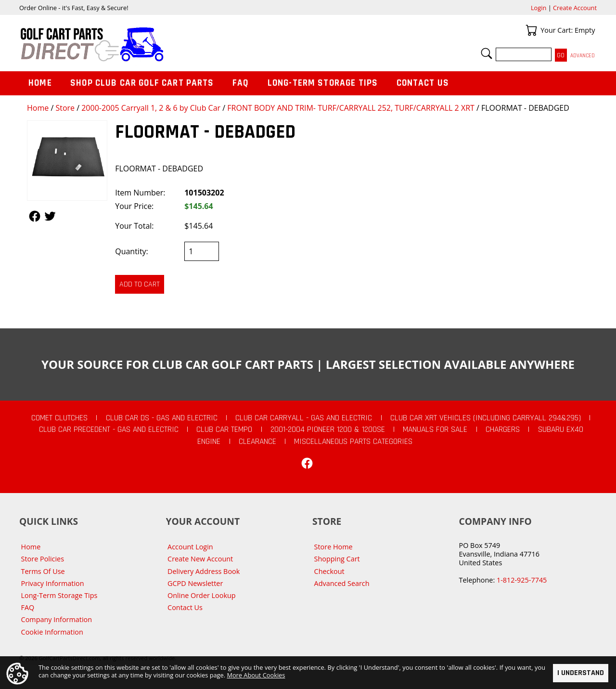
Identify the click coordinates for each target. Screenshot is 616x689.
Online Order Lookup (202, 595)
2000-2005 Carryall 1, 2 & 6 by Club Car (151, 108)
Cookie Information (52, 632)
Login (539, 8)
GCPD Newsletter (195, 583)
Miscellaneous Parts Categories (353, 442)
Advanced (583, 56)
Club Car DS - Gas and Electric (162, 418)
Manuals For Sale (435, 429)
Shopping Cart (337, 559)
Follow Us (35, 216)
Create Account (575, 8)
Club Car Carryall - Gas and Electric (304, 418)
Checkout (329, 571)
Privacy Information (53, 583)
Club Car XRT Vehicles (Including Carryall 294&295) (486, 418)
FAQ (241, 83)
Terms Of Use (43, 571)
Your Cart (531, 30)
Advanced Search (342, 583)
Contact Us (423, 83)
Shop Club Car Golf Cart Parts (142, 83)
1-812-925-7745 (522, 580)
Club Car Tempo (224, 429)
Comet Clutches (59, 418)
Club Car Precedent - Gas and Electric (109, 429)
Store (65, 108)
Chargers (503, 429)
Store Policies (43, 559)
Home (38, 108)
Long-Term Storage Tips (323, 83)
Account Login (190, 547)
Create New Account (200, 559)
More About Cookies (256, 675)
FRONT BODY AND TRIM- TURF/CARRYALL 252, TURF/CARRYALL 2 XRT (351, 108)
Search (487, 53)
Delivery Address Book (204, 571)
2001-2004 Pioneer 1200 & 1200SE (328, 429)
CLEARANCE (257, 442)
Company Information (57, 619)
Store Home (334, 547)
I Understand (581, 673)
